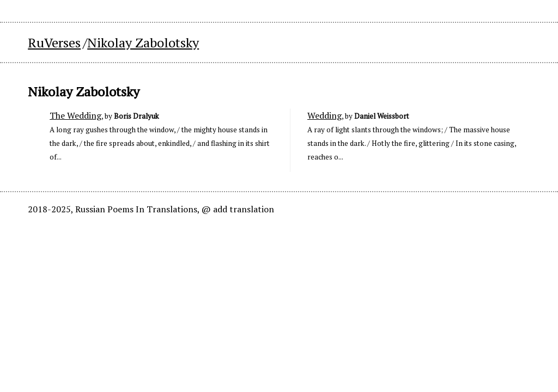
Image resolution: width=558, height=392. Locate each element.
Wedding (325, 115)
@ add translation (238, 209)
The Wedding (75, 115)
